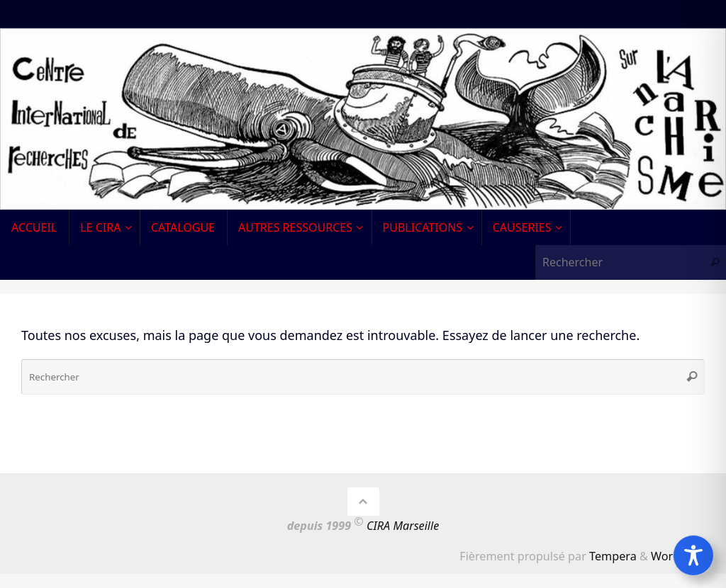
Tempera (613, 556)
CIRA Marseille (403, 526)
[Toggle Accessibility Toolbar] (693, 555)
